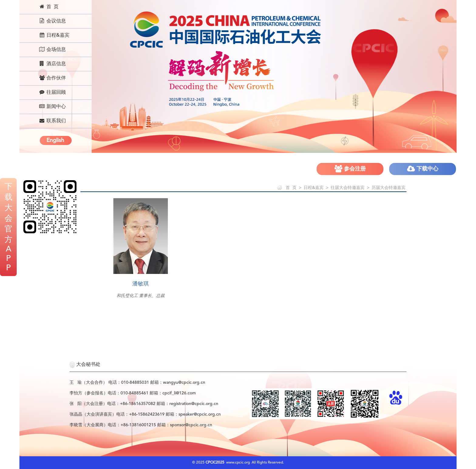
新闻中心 (52, 106)
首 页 (49, 7)
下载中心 (423, 169)
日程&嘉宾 (54, 35)
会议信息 (52, 21)
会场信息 (52, 49)
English (55, 140)
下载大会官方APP (8, 228)
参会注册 (350, 169)
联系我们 (52, 121)
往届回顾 (52, 92)
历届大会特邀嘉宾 (389, 188)
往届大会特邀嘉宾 (348, 188)
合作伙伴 (52, 78)
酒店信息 (52, 64)
